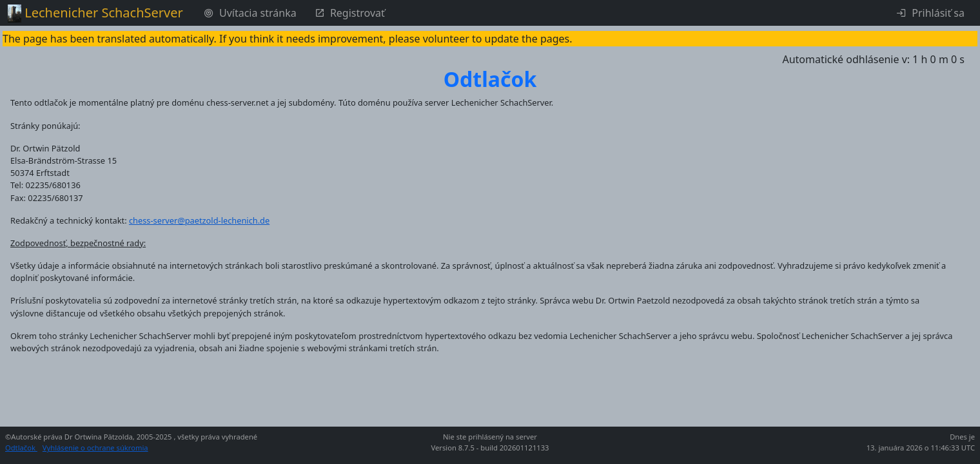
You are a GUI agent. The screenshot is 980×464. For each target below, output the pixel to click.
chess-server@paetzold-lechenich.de (199, 220)
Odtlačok (21, 448)
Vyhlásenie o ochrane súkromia (95, 448)
